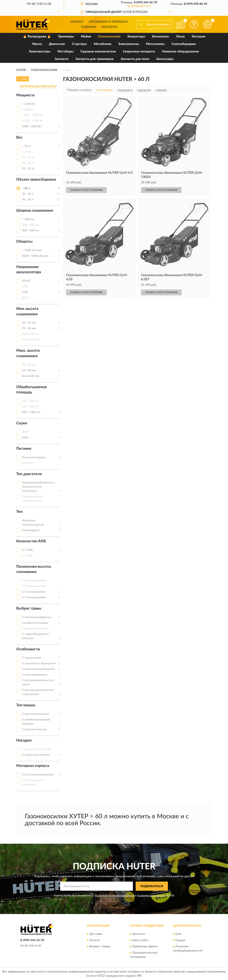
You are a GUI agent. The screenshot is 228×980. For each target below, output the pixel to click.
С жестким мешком (35, 714)
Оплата (94, 940)
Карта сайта (140, 940)
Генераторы (136, 37)
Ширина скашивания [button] (35, 211)
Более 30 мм (30, 334)
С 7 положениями (34, 597)
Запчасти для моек (135, 59)
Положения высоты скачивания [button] (34, 569)
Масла (37, 44)
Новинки (89, 27)
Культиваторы (40, 52)
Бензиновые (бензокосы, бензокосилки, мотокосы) (38, 487)
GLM (25, 438)
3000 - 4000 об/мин (35, 256)
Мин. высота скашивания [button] (27, 312)
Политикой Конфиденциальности (114, 896)
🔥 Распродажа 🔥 (37, 37)
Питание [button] (24, 449)
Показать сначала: (79, 90)
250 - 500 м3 (30, 401)
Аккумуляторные (34, 457)
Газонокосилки (109, 37)
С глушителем (32, 658)
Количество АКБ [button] (31, 541)
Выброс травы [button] (29, 609)
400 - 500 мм (31, 231)
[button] (139, 5)
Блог (179, 934)
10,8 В (26, 281)
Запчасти (62, 59)
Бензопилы (160, 37)
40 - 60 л (28, 200)
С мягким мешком (34, 729)
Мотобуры (65, 52)
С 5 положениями (34, 592)
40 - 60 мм (29, 365)
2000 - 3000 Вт (32, 127)
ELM (25, 432)
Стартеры (79, 44)
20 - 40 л (28, 194)
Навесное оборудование (180, 52)
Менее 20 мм (31, 340)
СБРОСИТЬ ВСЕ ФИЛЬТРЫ (38, 87)
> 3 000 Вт (29, 104)
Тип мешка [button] (26, 705)
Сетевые (28, 463)
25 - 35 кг (28, 169)
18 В (25, 287)
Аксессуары (165, 59)
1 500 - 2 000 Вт (32, 121)
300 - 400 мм (31, 225)
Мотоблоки (103, 44)
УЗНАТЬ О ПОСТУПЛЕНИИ (86, 190)
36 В (25, 298)
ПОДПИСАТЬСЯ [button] (152, 886)
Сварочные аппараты (139, 52)
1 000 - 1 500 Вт (32, 115)
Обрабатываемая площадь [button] (32, 390)
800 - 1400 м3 (31, 412)
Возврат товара (100, 946)
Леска (180, 37)
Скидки (180, 940)
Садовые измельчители (98, 52)
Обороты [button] (24, 242)
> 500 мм (28, 219)
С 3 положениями (34, 581)
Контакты (109, 27)
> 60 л (26, 188)
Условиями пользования (151, 896)
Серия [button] (22, 423)
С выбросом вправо (35, 623)
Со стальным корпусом (38, 775)
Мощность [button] (26, 95)
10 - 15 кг (28, 157)
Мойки (86, 37)
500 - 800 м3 (30, 407)
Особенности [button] (28, 649)
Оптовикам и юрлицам (108, 22)
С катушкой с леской (36, 749)
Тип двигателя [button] (29, 474)
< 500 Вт (28, 110)
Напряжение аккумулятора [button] (29, 270)
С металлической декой (38, 669)
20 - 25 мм (29, 323)
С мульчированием (35, 675)
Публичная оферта (145, 946)
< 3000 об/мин (32, 250)
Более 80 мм (30, 376)
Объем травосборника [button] (36, 180)
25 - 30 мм (29, 328)
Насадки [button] (24, 740)
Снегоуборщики (184, 44)
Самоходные (31, 530)
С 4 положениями (34, 586)
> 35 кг (27, 146)
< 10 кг (27, 152)
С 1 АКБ (27, 550)
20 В (25, 292)
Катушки (199, 37)
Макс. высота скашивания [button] (28, 353)
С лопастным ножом (36, 755)
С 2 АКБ (27, 556)
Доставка (96, 934)
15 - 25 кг (28, 163)
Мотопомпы (155, 44)
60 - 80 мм (29, 370)
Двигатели (57, 44)
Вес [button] (19, 138)
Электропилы (129, 44)
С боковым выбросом (37, 617)
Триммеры (66, 37)
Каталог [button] (77, 22)
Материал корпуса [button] (33, 766)
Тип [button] (19, 512)
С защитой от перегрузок (39, 663)
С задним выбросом (35, 628)
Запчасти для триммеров (95, 59)
